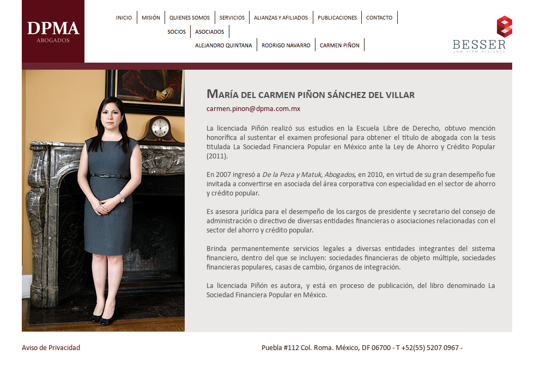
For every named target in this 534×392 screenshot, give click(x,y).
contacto (379, 18)
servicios (232, 18)
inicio (124, 18)
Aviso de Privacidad (51, 348)
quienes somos (190, 18)
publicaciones (337, 18)
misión (151, 18)
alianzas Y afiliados (281, 18)
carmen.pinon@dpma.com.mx (253, 109)
